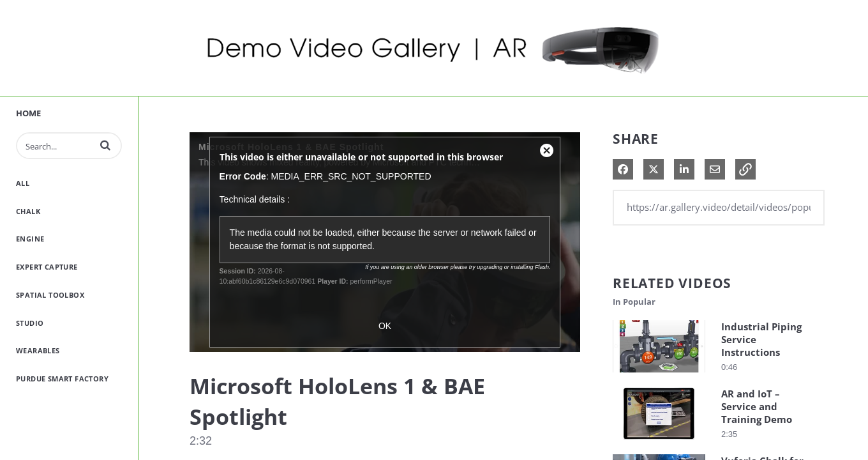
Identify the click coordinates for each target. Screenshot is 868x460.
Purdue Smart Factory (62, 379)
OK (385, 326)
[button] (105, 145)
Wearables (38, 350)
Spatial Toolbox (50, 295)
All (23, 183)
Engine (30, 239)
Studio (30, 323)
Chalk (28, 211)
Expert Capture (47, 267)
